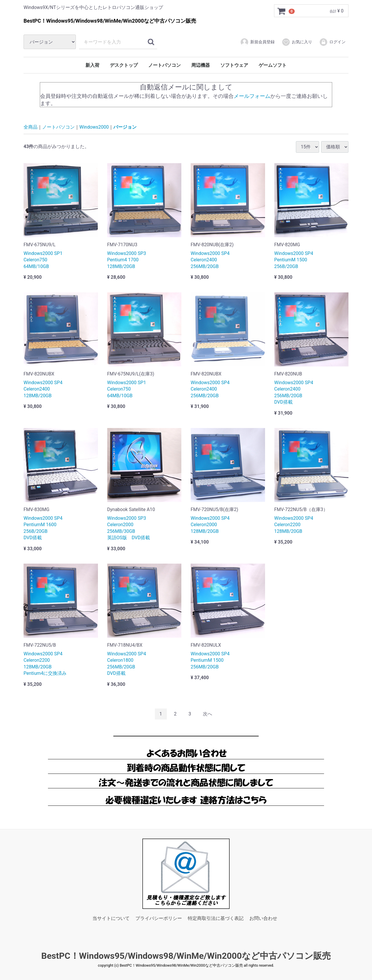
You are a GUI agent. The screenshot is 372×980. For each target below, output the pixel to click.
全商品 (31, 127)
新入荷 (92, 65)
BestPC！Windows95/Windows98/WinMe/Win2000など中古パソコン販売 (186, 956)
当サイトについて (111, 919)
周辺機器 (201, 65)
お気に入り (297, 42)
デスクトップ (124, 65)
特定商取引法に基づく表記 (216, 919)
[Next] (208, 714)
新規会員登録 (257, 42)
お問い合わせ (263, 919)
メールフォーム (252, 96)
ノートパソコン (164, 65)
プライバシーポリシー (159, 919)
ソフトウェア (234, 65)
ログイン (332, 42)
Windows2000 (94, 127)
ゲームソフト (273, 65)
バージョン (125, 127)
